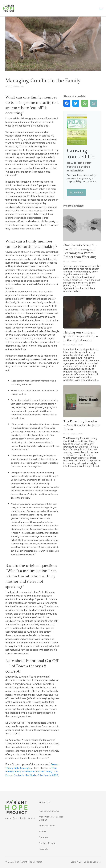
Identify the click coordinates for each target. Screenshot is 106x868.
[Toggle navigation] (101, 8)
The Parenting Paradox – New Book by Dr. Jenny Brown (82, 425)
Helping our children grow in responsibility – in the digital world (81, 336)
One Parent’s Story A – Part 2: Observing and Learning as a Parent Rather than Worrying (80, 251)
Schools (42, 832)
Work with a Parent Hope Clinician (51, 818)
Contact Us (76, 862)
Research (43, 849)
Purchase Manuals (47, 843)
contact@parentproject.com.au (20, 818)
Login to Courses (92, 862)
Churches (43, 837)
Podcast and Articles (49, 811)
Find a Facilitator (47, 826)
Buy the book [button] (77, 192)
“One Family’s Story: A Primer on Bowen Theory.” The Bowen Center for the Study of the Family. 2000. (32, 772)
